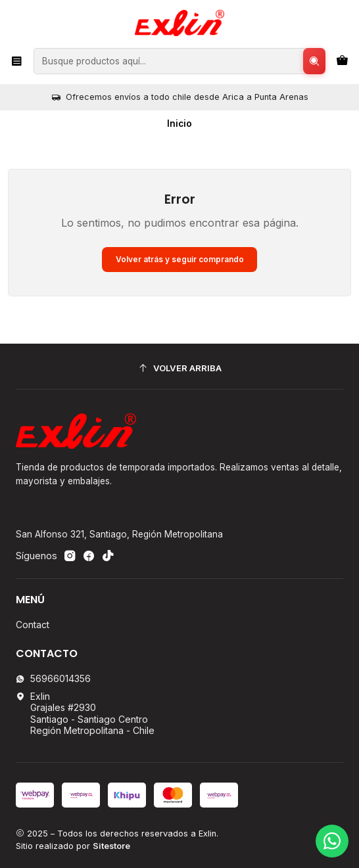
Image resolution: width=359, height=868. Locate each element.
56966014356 (53, 678)
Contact (33, 625)
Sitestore (111, 846)
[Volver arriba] (179, 368)
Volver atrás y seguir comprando (180, 259)
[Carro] (342, 61)
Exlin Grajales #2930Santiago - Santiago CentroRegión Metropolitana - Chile (85, 714)
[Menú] (17, 61)
